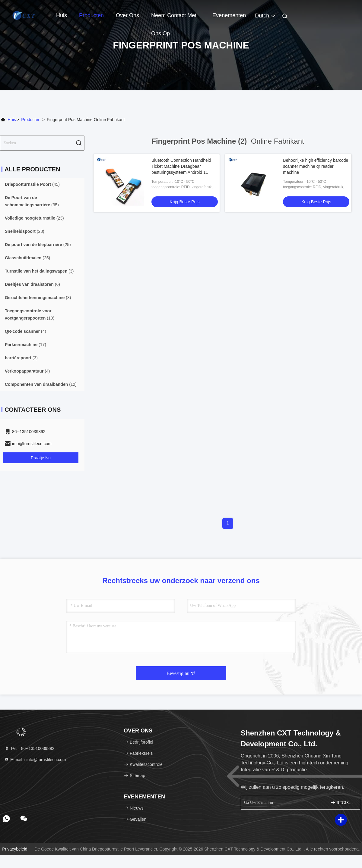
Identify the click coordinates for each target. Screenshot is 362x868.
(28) (25, 231)
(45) (32, 184)
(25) (38, 245)
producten (31, 120)
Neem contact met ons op (174, 18)
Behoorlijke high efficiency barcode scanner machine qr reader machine (316, 166)
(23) (34, 218)
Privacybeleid (15, 849)
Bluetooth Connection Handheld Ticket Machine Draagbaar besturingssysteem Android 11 (181, 166)
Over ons (127, 15)
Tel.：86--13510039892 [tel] (29, 748)
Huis (62, 15)
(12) (41, 384)
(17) (25, 345)
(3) (39, 271)
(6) (32, 284)
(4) (25, 331)
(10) (30, 314)
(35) (32, 201)
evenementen (229, 15)
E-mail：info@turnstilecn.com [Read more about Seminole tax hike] (35, 760)
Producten (91, 15)
